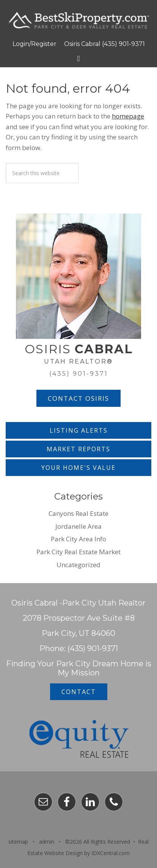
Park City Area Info (78, 539)
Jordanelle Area (78, 526)
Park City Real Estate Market (78, 552)
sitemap (18, 842)
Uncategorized (78, 565)
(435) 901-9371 (79, 374)
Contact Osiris (78, 398)
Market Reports (78, 449)
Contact (79, 692)
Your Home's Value (78, 468)
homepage (128, 116)
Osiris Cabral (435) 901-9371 (104, 44)
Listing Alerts (79, 430)
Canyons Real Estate (78, 513)
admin (47, 842)
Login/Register (35, 44)
